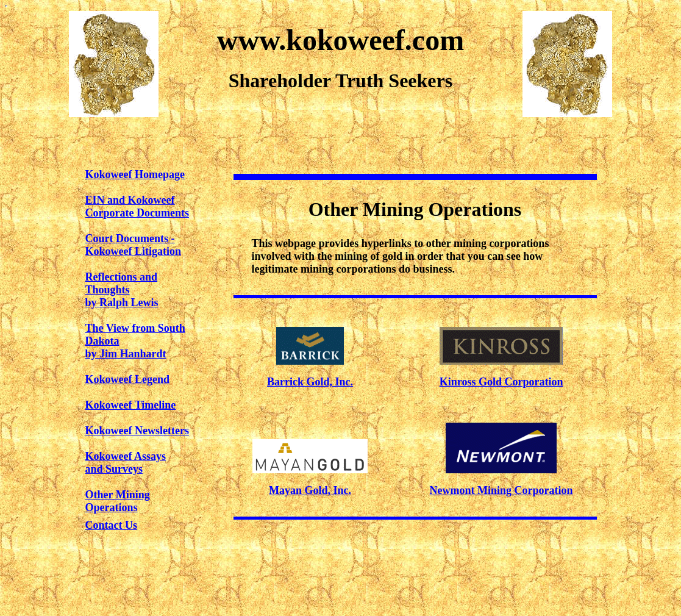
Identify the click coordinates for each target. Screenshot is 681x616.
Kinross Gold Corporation (501, 382)
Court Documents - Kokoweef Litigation (134, 245)
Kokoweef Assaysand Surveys (126, 463)
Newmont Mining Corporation (501, 490)
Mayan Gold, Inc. (310, 490)
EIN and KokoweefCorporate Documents (137, 206)
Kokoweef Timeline (131, 405)
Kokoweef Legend (128, 379)
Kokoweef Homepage (135, 174)
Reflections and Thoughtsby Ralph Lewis (122, 290)
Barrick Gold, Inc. (310, 382)
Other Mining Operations (118, 501)
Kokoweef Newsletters (137, 431)
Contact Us (112, 525)
